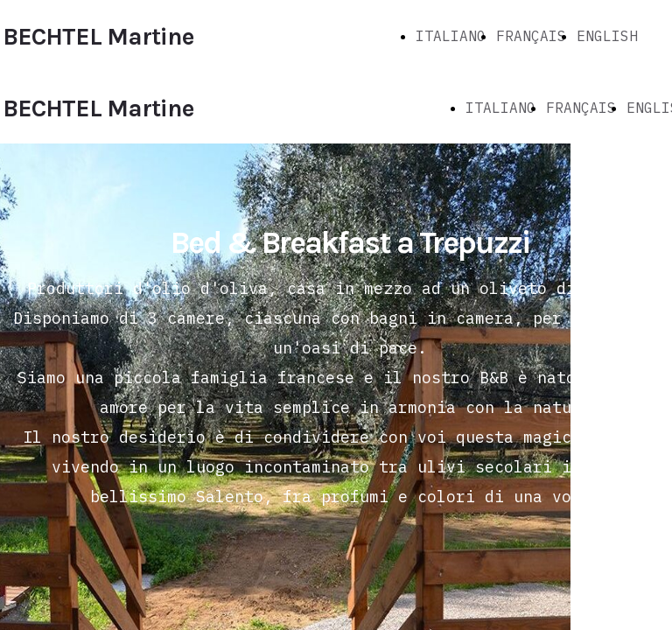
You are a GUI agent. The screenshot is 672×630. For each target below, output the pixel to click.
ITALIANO (451, 36)
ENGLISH (607, 36)
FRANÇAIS (531, 36)
